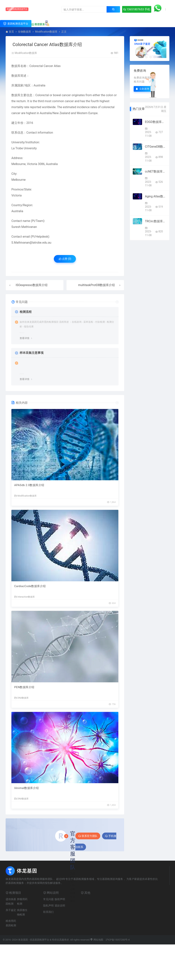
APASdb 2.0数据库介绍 (29, 485)
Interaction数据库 (24, 597)
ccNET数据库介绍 (156, 171)
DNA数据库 (21, 698)
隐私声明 (48, 906)
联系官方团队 (88, 836)
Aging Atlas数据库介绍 (156, 196)
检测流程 (26, 312)
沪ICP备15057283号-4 (118, 940)
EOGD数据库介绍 (156, 122)
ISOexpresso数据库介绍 (32, 285)
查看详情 (24, 338)
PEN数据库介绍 (24, 687)
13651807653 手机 (137, 9)
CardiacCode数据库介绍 (30, 586)
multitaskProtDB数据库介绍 (96, 285)
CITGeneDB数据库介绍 (156, 147)
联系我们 (48, 912)
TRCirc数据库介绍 (156, 221)
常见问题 (48, 899)
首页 (11, 32)
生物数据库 (24, 32)
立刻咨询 (142, 89)
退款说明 (60, 906)
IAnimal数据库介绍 (27, 788)
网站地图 (97, 940)
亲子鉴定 (11, 910)
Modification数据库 (46, 32)
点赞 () (65, 259)
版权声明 (60, 899)
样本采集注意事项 (32, 353)
